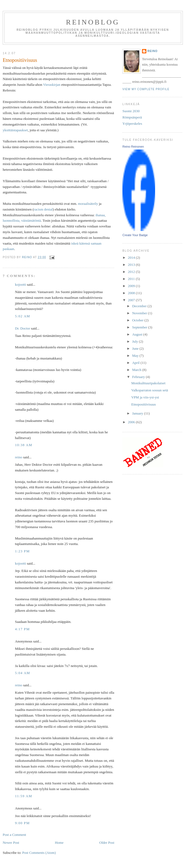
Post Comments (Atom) (39, 853)
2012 (132, 272)
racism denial (43, 209)
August (138, 334)
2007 (132, 300)
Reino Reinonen (133, 147)
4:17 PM (22, 629)
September (140, 327)
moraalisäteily (88, 204)
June (136, 348)
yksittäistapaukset (15, 130)
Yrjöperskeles (132, 124)
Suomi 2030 (131, 111)
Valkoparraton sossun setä (149, 390)
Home (59, 843)
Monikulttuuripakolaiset (148, 383)
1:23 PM (22, 551)
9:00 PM (22, 823)
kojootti (20, 284)
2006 (132, 422)
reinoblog (93, 22)
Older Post (107, 843)
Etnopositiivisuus (143, 404)
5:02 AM (23, 316)
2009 (132, 286)
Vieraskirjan (52, 85)
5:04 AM (23, 673)
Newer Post (11, 843)
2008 (132, 293)
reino (19, 457)
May (136, 356)
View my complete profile (146, 89)
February (139, 377)
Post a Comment (14, 835)
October (138, 320)
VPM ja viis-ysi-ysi (145, 397)
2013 (132, 265)
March (137, 370)
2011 (132, 279)
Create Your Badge (135, 235)
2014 (132, 258)
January (138, 413)
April (136, 363)
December (140, 306)
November (140, 313)
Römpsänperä (132, 117)
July (136, 341)
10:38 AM (24, 445)
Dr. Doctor (23, 328)
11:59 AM (24, 796)
